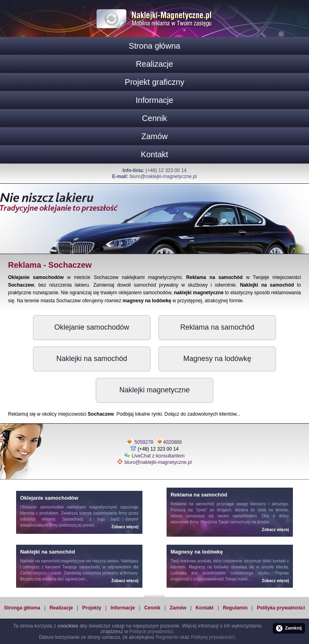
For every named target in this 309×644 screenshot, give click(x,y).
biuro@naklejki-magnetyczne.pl (163, 176)
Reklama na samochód (217, 327)
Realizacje (154, 64)
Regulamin (235, 608)
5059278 (144, 442)
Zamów (154, 136)
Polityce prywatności (151, 632)
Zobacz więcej (125, 527)
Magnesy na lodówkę (217, 359)
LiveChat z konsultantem (158, 456)
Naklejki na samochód (92, 359)
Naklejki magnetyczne (154, 390)
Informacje (154, 100)
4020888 (172, 442)
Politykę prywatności (213, 637)
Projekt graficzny (154, 82)
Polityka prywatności (281, 608)
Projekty (92, 608)
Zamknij (289, 628)
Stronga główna (22, 608)
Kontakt (154, 154)
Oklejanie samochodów (92, 327)
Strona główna (154, 46)
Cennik (154, 118)
